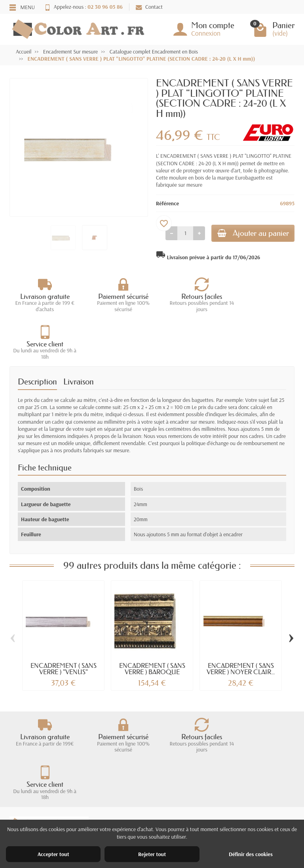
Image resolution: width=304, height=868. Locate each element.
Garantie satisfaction (39, 813)
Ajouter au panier (250, 234)
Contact (149, 7)
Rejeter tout (152, 854)
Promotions (111, 803)
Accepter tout (53, 854)
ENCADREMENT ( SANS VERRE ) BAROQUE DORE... (152, 626)
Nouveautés (112, 813)
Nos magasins (189, 813)
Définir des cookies (251, 854)
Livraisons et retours (39, 803)
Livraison (79, 335)
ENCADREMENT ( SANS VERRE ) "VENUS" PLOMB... (64, 626)
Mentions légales (192, 803)
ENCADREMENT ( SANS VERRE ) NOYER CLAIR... (241, 622)
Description (37, 335)
